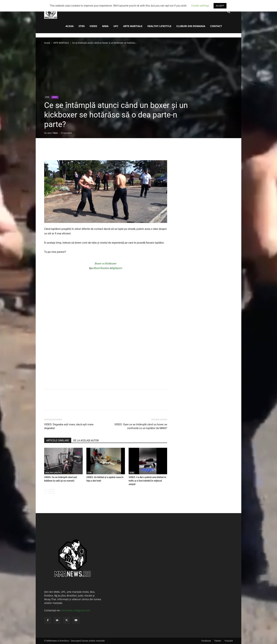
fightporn (117, 268)
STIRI (82, 26)
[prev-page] (46, 491)
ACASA (70, 26)
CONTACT (216, 26)
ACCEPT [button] (220, 6)
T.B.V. (55, 133)
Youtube (229, 641)
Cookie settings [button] (200, 6)
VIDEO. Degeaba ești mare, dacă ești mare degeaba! (69, 426)
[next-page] (52, 491)
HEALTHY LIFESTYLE (159, 26)
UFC (116, 26)
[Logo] (51, 12)
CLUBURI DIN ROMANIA (191, 26)
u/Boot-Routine (101, 268)
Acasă (47, 43)
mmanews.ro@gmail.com (76, 610)
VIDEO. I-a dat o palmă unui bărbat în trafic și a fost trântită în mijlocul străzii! (147, 481)
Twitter (218, 641)
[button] (229, 12)
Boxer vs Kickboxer (106, 264)
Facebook (206, 641)
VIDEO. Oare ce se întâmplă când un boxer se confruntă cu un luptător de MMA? (141, 426)
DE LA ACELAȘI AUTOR (86, 441)
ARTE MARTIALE (133, 26)
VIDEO (93, 26)
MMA (105, 26)
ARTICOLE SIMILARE (58, 441)
